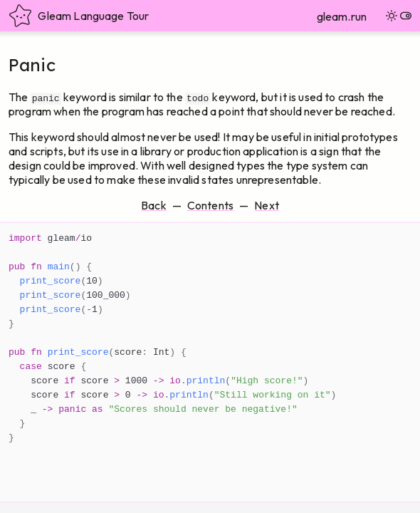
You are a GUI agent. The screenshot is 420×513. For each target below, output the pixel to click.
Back (154, 205)
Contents (210, 205)
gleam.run (342, 16)
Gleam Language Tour (79, 16)
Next (267, 205)
